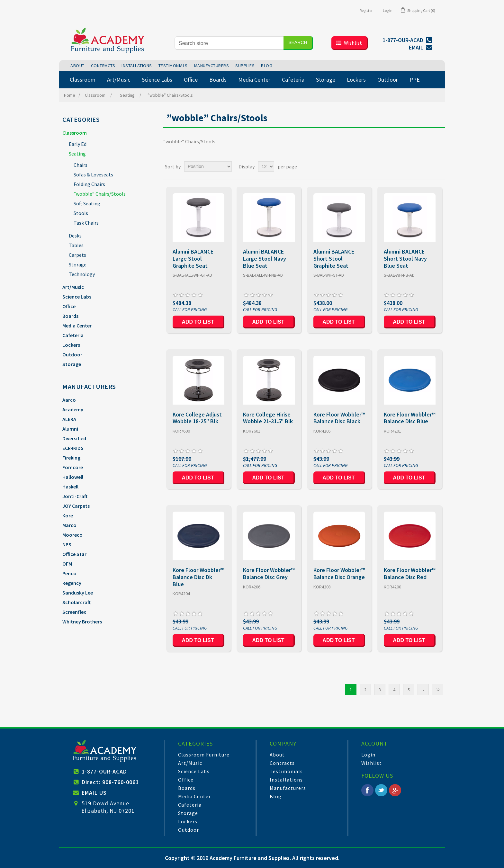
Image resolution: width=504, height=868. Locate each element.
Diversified (74, 438)
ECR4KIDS (73, 448)
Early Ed (78, 144)
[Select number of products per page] (266, 166)
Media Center (77, 326)
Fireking (71, 458)
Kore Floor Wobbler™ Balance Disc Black (339, 418)
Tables (76, 245)
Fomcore (73, 467)
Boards (70, 316)
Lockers (71, 345)
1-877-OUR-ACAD (104, 771)
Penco (69, 573)
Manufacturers (288, 788)
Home (70, 95)
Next (423, 689)
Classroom (75, 133)
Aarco (69, 400)
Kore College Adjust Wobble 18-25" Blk (197, 418)
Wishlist (372, 763)
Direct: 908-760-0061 (110, 782)
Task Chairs (86, 223)
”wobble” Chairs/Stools (100, 194)
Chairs (81, 165)
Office (69, 306)
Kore (68, 515)
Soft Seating (87, 203)
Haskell (70, 487)
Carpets (77, 255)
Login (368, 755)
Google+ (395, 790)
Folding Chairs (89, 184)
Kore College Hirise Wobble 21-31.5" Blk (268, 418)
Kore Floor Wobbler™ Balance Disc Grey (269, 573)
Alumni (70, 429)
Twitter (381, 790)
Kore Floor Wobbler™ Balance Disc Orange (339, 573)
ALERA (69, 419)
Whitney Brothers (82, 622)
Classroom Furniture (204, 755)
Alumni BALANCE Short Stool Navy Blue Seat (405, 259)
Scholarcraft (76, 602)
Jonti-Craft (75, 496)
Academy (73, 409)
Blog (276, 796)
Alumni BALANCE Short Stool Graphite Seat (334, 259)
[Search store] (229, 43)
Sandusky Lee (78, 593)
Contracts (282, 763)
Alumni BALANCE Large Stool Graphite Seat (193, 259)
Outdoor (72, 354)
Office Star (74, 554)
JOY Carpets (76, 506)
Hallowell (73, 477)
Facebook (367, 790)
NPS (67, 544)
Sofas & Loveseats (93, 174)
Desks (75, 236)
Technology (82, 274)
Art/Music (73, 287)
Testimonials (286, 771)
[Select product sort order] (208, 166)
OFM (67, 564)
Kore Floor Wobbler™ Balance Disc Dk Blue (198, 577)
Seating (77, 154)
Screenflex (74, 612)
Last (438, 689)
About (277, 755)
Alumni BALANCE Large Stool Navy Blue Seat (265, 259)
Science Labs (77, 297)
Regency (72, 583)
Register (366, 10)
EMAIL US (94, 793)
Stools (81, 213)
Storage (78, 264)
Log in (388, 10)
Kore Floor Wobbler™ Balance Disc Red (410, 573)
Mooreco (72, 535)
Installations (286, 780)
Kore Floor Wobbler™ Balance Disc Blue (410, 418)
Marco (69, 525)
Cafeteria (73, 335)
